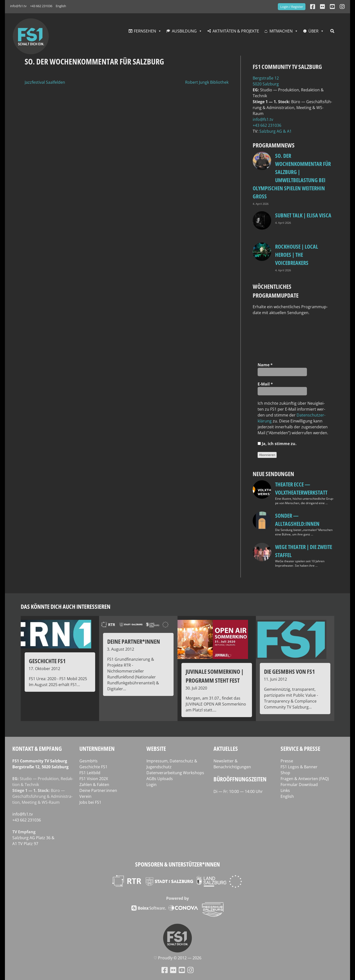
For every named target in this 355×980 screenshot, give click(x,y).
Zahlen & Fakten (94, 785)
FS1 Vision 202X (94, 779)
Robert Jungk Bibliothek (207, 82)
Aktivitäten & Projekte (236, 31)
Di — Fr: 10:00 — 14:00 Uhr (238, 791)
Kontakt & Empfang (37, 748)
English (61, 6)
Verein (85, 796)
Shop (285, 773)
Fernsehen (145, 31)
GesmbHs (89, 761)
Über (313, 31)
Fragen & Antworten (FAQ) (305, 779)
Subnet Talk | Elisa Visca (303, 215)
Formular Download (299, 785)
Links (285, 790)
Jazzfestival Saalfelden (45, 82)
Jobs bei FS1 (90, 802)
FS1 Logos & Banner (299, 767)
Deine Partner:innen (98, 790)
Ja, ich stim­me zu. (277, 444)
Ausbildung (184, 31)
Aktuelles (226, 748)
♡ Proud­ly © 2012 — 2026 (177, 958)
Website (156, 748)
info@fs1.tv (18, 6)
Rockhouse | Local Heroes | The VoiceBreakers (297, 255)
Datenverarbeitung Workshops (175, 773)
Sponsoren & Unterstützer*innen (177, 864)
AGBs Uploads (160, 779)
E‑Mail (265, 384)
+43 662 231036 (41, 6)
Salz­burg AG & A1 (275, 131)
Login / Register (292, 7)
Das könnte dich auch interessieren (66, 606)
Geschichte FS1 (93, 767)
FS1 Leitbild (90, 773)
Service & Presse (300, 748)
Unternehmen (97, 748)
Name (265, 365)
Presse (287, 761)
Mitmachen (281, 31)
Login (151, 785)
